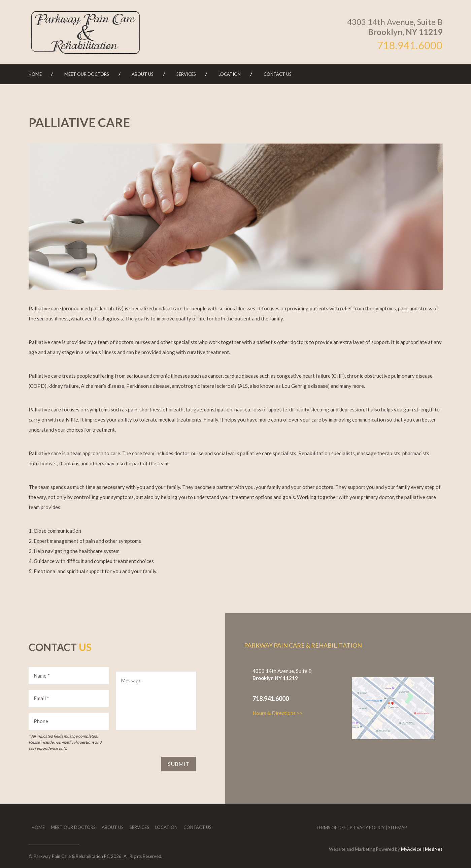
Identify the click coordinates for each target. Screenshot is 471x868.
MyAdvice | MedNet (422, 849)
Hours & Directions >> (278, 713)
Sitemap (398, 828)
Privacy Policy (367, 828)
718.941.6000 (410, 45)
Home (35, 74)
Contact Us (278, 74)
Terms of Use (331, 828)
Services (186, 74)
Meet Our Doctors (87, 74)
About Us (143, 74)
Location (230, 74)
